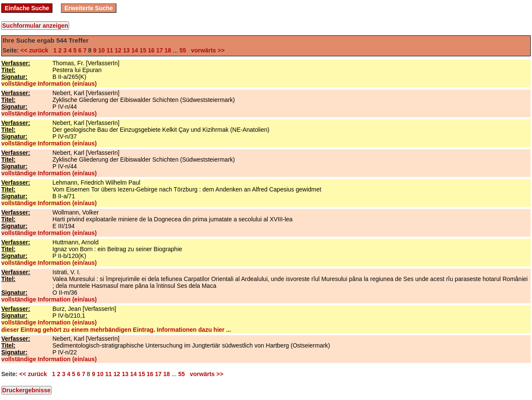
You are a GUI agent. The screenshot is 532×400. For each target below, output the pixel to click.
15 (143, 50)
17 (160, 50)
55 (183, 50)
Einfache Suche (27, 8)
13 (127, 50)
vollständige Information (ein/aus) (49, 84)
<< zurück (36, 50)
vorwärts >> (206, 50)
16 (151, 50)
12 (118, 50)
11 (110, 50)
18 (168, 50)
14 (135, 50)
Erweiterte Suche (89, 8)
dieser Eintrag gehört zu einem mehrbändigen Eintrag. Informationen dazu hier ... (116, 330)
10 (101, 50)
